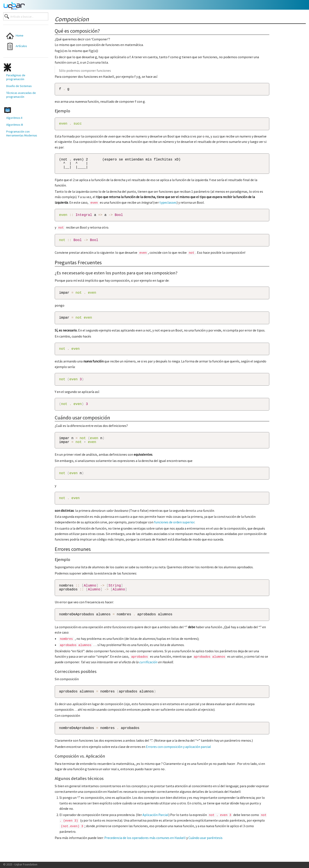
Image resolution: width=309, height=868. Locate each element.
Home (15, 36)
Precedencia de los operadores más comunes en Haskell (145, 855)
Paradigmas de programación (16, 77)
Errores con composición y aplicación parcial (178, 764)
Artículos (17, 46)
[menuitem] (22, 36)
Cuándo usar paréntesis (205, 855)
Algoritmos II (14, 118)
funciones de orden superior (174, 536)
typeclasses (168, 207)
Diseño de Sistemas (19, 86)
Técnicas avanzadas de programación (21, 95)
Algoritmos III (15, 125)
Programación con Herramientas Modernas (22, 133)
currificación (148, 678)
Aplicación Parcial (155, 832)
